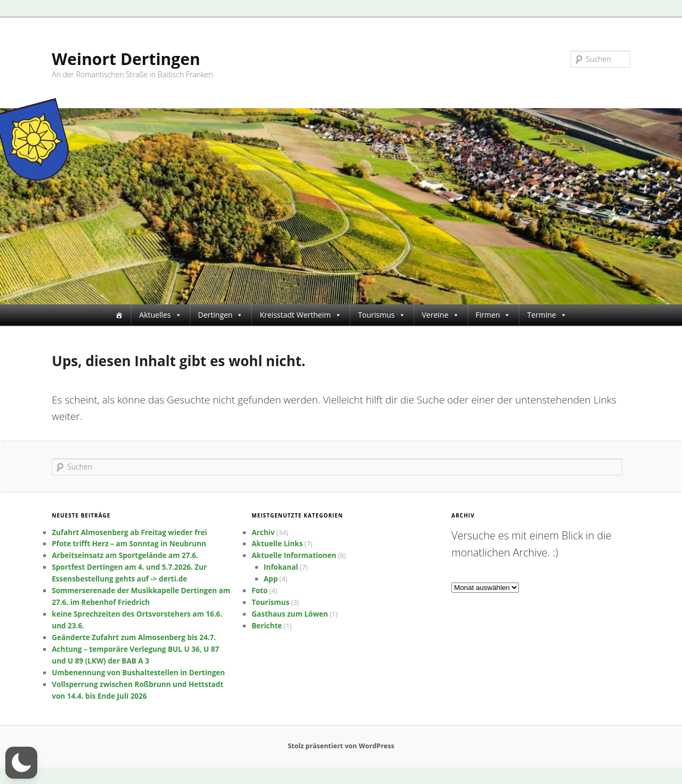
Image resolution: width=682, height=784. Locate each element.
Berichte (267, 626)
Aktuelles (160, 315)
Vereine (441, 315)
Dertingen (221, 315)
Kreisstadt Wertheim (300, 315)
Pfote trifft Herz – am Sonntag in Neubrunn (129, 544)
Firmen (493, 315)
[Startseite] (119, 315)
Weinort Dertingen (126, 59)
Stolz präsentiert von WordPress (341, 746)
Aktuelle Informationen (294, 555)
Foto (259, 591)
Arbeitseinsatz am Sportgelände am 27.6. (125, 555)
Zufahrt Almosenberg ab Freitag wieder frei (129, 532)
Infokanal (281, 567)
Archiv (263, 532)
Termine (547, 315)
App (271, 579)
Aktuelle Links (277, 544)
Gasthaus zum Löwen (290, 614)
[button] (21, 763)
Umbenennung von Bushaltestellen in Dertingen (138, 673)
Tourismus (382, 315)
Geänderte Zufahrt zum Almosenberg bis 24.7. (134, 637)
